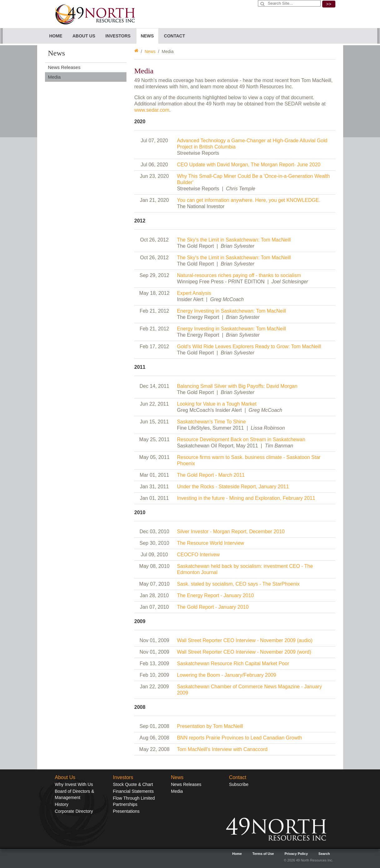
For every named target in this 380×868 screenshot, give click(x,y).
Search (324, 854)
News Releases (64, 67)
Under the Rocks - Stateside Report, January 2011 (233, 487)
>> (329, 4)
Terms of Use (263, 854)
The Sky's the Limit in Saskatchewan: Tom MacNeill (234, 240)
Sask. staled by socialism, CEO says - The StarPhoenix (238, 584)
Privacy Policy (296, 854)
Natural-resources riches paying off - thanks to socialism (239, 275)
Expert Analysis (194, 293)
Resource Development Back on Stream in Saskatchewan (241, 439)
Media (54, 77)
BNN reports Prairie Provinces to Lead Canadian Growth (239, 738)
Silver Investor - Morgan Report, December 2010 (231, 532)
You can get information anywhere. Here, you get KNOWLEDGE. (249, 200)
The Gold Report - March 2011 (211, 475)
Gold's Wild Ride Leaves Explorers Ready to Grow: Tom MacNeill (249, 346)
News (150, 51)
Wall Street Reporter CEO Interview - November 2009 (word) (244, 652)
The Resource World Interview (211, 543)
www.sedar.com (152, 110)
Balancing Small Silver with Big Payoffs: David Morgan (237, 386)
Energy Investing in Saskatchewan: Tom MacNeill (232, 311)
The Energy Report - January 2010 (215, 595)
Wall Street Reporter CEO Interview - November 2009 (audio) (245, 640)
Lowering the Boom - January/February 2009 (227, 675)
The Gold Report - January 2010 (213, 607)
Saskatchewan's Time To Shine (212, 422)
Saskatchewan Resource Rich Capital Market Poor (233, 663)
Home (56, 36)
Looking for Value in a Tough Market (217, 404)
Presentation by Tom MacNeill (210, 726)
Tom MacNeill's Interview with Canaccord (222, 749)
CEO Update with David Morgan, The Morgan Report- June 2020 (249, 165)
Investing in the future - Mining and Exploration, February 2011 (246, 498)
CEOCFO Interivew (198, 555)
